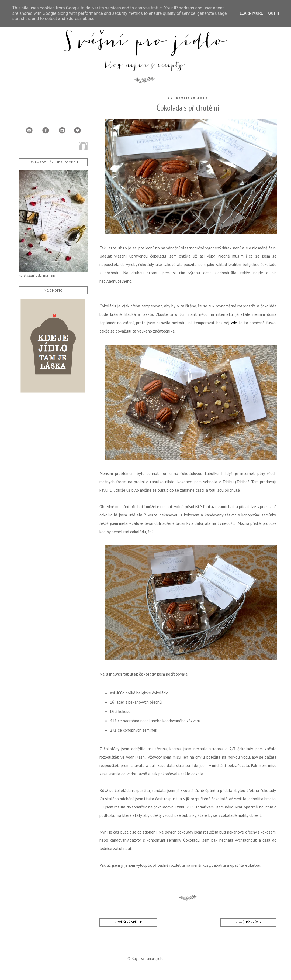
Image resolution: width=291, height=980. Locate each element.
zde (234, 323)
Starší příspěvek (248, 922)
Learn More (251, 13)
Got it (274, 13)
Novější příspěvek (128, 922)
